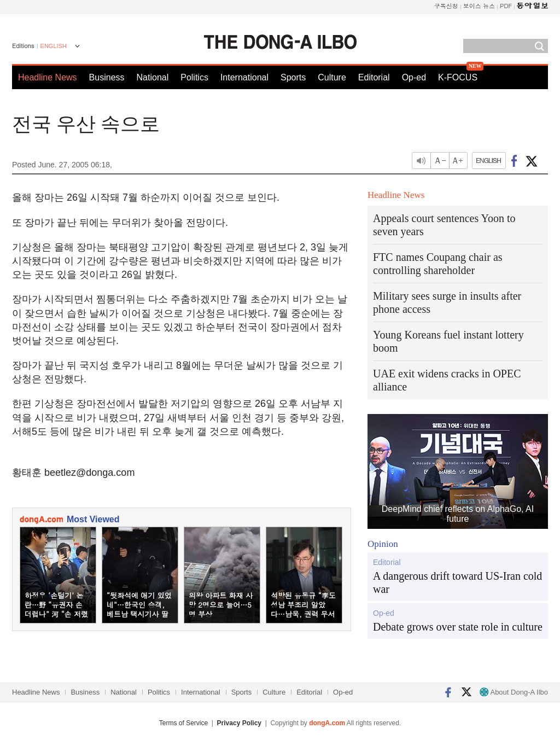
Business (107, 77)
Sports (293, 77)
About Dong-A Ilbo (514, 692)
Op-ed (414, 77)
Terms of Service (183, 723)
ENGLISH (54, 46)
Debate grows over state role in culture (458, 627)
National (153, 77)
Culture (332, 77)
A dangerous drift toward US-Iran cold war (457, 582)
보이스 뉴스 (479, 6)
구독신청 (446, 6)
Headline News (48, 77)
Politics (194, 77)
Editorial (374, 77)
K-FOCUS (458, 77)
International (244, 77)
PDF (506, 6)
